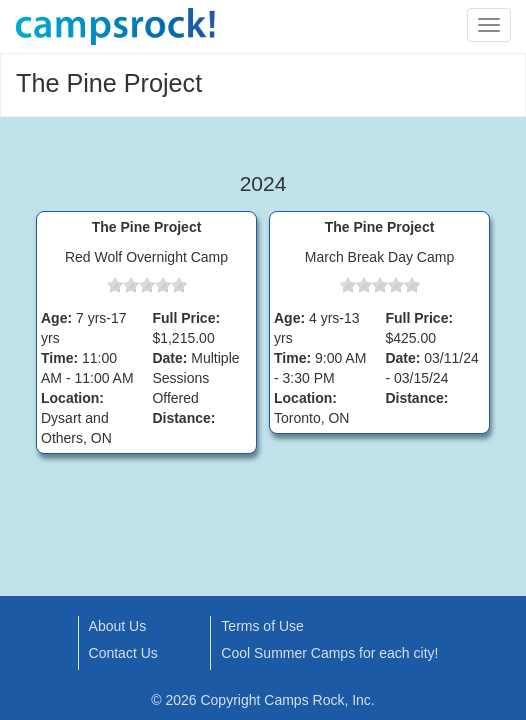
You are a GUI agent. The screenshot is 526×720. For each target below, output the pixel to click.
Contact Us (123, 653)
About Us (118, 626)
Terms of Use (262, 626)
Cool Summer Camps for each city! (329, 653)
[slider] (147, 285)
